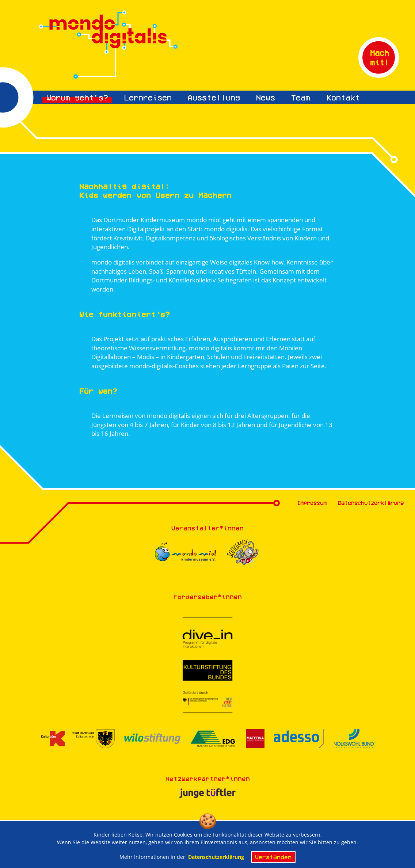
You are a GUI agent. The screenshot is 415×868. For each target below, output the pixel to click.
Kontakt (343, 97)
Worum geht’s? (77, 97)
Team (301, 97)
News (266, 97)
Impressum (312, 503)
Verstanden (273, 859)
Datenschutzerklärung (371, 503)
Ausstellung (214, 97)
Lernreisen (148, 97)
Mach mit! (380, 57)
